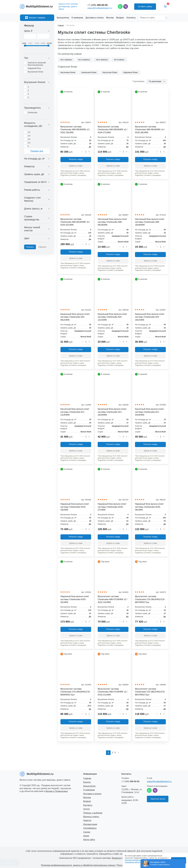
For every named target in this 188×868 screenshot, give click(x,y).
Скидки (87, 832)
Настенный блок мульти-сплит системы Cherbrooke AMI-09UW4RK (112, 222)
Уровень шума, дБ (34, 174)
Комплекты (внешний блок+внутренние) (37, 64)
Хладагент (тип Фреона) (32, 199)
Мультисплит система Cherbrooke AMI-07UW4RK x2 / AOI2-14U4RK (112, 599)
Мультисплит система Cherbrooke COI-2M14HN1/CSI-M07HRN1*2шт (150, 599)
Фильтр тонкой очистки (32, 229)
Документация (90, 824)
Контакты (88, 805)
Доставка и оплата (92, 794)
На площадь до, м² (34, 159)
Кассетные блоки (110, 72)
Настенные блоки (68, 72)
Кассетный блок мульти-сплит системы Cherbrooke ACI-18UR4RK (112, 412)
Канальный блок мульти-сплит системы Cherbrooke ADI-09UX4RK (75, 317)
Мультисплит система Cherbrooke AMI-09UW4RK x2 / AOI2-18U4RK (75, 130)
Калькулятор (89, 786)
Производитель (33, 108)
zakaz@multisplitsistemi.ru (100, 8)
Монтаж (87, 797)
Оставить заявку (145, 7)
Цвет (27, 238)
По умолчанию (155, 81)
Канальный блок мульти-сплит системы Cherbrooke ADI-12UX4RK (112, 317)
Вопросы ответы (91, 817)
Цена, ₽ (28, 31)
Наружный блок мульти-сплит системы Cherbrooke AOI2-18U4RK (75, 507)
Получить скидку (76, 159)
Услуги (86, 809)
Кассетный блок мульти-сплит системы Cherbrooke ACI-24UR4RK (149, 412)
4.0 (29, 143)
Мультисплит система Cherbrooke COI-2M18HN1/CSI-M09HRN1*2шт (75, 692)
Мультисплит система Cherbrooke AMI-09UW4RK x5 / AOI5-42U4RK (75, 222)
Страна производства (32, 218)
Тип (26, 58)
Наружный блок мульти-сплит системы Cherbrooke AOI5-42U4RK (75, 599)
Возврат (87, 801)
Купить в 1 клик (76, 166)
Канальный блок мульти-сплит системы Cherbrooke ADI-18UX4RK (150, 317)
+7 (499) (98, 5)
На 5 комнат (119, 60)
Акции (86, 836)
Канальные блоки (89, 72)
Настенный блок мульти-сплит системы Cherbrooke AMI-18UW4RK (150, 222)
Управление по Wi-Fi (35, 182)
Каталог (87, 782)
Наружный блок (34, 68)
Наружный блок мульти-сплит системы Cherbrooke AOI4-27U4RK (112, 507)
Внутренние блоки (35, 72)
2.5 (29, 136)
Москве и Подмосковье (57, 791)
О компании (89, 790)
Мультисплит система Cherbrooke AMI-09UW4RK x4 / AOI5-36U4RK (150, 130)
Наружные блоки (130, 72)
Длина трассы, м (33, 209)
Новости (87, 820)
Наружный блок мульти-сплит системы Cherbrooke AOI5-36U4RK (149, 507)
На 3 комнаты (84, 60)
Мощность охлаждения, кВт (33, 125)
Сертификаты (90, 828)
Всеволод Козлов (120, 858)
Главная (87, 778)
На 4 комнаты (102, 60)
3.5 (29, 139)
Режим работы (32, 190)
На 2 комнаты (66, 60)
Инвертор (29, 166)
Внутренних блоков (35, 82)
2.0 (29, 132)
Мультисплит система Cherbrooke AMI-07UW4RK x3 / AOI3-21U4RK (112, 692)
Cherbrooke (32, 113)
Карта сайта (89, 840)
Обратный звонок (158, 799)
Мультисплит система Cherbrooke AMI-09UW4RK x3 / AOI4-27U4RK (112, 130)
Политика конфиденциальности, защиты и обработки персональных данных (78, 865)
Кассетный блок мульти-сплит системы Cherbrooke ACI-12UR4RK (75, 412)
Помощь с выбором (93, 813)
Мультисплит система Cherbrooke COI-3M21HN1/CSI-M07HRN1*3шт (150, 692)
